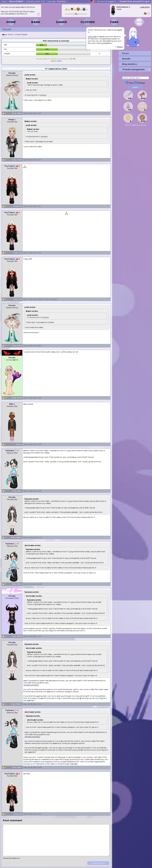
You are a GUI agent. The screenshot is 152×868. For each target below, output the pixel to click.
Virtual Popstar (21, 34)
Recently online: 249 (35, 1)
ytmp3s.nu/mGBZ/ (31, 685)
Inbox (4, 1)
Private (12, 73)
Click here (92, 37)
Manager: (57, 1)
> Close (119, 47)
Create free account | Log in (135, 1)
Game (11, 34)
